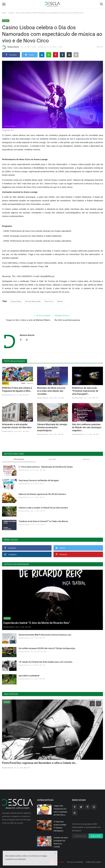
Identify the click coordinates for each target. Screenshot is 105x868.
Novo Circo (49, 301)
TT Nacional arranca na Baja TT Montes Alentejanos (60, 826)
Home (4, 13)
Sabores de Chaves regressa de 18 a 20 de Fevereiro (42, 494)
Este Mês (52, 459)
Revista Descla (10, 47)
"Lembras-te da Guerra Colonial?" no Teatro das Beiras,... (44, 521)
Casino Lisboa (16, 301)
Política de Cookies (93, 862)
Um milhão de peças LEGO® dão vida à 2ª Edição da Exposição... (48, 648)
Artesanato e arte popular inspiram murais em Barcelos (17, 426)
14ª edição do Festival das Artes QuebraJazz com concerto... (46, 662)
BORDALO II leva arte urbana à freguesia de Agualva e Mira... (17, 389)
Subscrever (96, 836)
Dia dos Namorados (33, 301)
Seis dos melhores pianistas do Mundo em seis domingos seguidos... (87, 427)
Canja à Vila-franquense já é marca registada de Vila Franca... (60, 810)
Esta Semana (19, 459)
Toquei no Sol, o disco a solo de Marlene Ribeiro (28, 320)
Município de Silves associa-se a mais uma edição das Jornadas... (51, 391)
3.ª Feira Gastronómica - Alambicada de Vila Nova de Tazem (46, 467)
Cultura (11, 13)
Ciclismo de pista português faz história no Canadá (61, 842)
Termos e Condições (75, 862)
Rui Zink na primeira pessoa (67, 320)
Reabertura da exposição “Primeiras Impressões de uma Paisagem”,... (85, 391)
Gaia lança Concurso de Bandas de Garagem (39, 480)
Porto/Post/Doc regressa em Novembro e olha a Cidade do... (40, 763)
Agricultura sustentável (29, 676)
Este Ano (86, 459)
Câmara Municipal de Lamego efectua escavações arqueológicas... (52, 427)
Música (60, 301)
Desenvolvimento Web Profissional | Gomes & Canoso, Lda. (45, 635)
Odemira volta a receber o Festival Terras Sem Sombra (43, 508)
